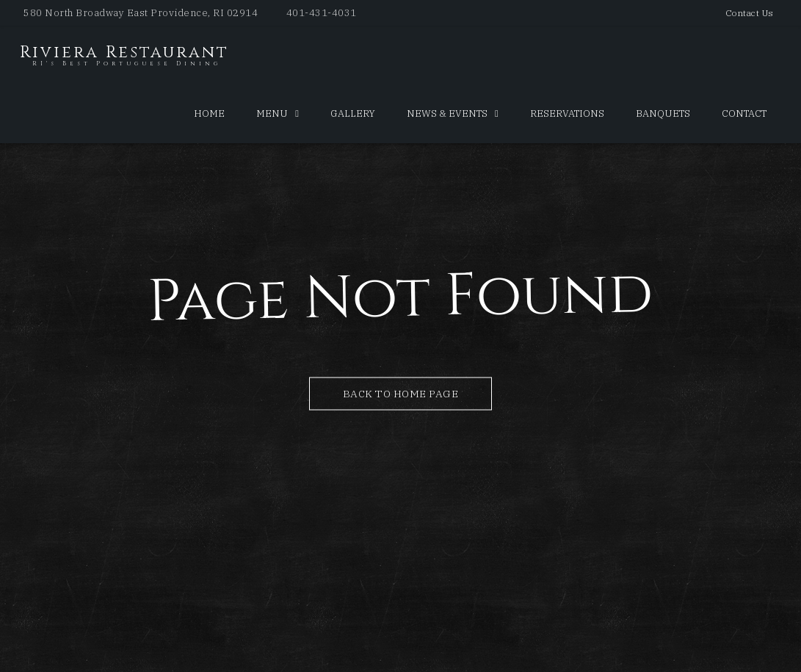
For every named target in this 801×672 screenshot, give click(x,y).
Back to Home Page (401, 393)
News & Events (447, 113)
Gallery (353, 113)
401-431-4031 (322, 13)
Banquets (663, 113)
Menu (272, 113)
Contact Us (750, 13)
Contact (744, 113)
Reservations (567, 113)
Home (209, 113)
